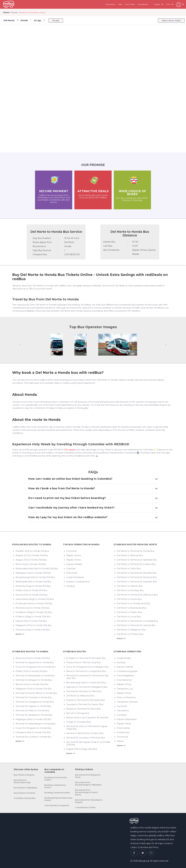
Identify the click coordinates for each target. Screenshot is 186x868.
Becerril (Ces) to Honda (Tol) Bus (32, 684)
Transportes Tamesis (127, 702)
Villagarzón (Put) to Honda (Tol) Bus (34, 625)
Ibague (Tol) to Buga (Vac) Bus (82, 749)
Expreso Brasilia (74, 564)
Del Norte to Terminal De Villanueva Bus (137, 595)
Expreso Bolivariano (127, 719)
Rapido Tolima (124, 724)
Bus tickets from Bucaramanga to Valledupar (88, 784)
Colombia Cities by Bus (25, 798)
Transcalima (123, 711)
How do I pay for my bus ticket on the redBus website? (93, 517)
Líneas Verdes (124, 658)
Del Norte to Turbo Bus (129, 569)
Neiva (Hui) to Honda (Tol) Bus (31, 564)
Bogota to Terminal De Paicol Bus (83, 709)
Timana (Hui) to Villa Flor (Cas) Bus (83, 662)
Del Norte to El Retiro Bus (130, 634)
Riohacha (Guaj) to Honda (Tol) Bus (33, 586)
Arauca (120, 741)
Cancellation (143, 4)
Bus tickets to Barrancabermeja (22, 781)
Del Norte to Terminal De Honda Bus (136, 551)
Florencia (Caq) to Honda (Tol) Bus (33, 630)
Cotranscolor (123, 732)
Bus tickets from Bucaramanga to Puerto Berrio (87, 792)
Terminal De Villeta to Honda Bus (32, 711)
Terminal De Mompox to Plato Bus (84, 691)
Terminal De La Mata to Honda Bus (33, 737)
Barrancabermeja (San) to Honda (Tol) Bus (37, 569)
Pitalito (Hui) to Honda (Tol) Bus (31, 590)
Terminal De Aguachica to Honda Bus (35, 662)
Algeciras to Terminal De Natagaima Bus (87, 687)
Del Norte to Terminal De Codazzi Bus (136, 564)
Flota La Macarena (126, 697)
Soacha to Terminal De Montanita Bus (86, 700)
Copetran (71, 569)
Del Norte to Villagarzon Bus (131, 630)
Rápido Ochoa (73, 555)
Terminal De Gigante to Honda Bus (33, 706)
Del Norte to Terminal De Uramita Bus (136, 625)
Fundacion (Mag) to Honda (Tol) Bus (34, 612)
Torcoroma (122, 737)
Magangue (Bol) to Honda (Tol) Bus (33, 719)
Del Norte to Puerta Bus (129, 599)
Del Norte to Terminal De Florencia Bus (137, 577)
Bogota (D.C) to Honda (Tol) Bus (32, 555)
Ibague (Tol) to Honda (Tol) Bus (31, 560)
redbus (9, 4)
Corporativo (110, 4)
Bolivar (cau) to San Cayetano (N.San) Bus (87, 718)
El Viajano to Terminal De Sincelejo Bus (86, 658)
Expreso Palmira (125, 667)
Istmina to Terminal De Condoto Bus (85, 733)
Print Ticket (130, 4)
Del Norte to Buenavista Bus (131, 608)
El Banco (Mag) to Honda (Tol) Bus (33, 617)
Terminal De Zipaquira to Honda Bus (34, 715)
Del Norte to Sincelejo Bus (130, 590)
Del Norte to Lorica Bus (129, 617)
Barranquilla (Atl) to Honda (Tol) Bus (33, 582)
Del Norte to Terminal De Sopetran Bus (137, 582)
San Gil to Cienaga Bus (78, 713)
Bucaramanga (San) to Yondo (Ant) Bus (86, 683)
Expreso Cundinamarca (78, 582)
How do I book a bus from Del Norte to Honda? (93, 488)
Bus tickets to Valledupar (26, 788)
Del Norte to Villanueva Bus (80, 696)
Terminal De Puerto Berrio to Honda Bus (36, 693)
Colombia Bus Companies (57, 805)
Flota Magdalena (125, 676)
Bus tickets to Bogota (24, 775)
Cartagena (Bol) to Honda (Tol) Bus (33, 732)
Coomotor (71, 551)
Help (120, 4)
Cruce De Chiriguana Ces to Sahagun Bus (87, 667)
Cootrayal (122, 715)
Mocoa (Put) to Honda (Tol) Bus (32, 595)
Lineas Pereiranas (75, 577)
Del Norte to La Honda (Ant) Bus (133, 603)
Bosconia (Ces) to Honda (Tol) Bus (33, 658)
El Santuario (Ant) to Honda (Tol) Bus (34, 603)
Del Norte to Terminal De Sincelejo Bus (137, 573)
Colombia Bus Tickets (85, 807)
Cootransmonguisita (127, 671)
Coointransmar (124, 680)
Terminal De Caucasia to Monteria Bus (86, 738)
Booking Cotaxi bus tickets (57, 793)
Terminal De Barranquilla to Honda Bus (35, 676)
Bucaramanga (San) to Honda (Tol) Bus (35, 577)
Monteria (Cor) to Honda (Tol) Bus (32, 608)
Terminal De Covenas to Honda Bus (34, 697)
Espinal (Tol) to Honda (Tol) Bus (31, 621)
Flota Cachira (123, 728)
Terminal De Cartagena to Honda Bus (35, 702)
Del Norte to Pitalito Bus (129, 612)
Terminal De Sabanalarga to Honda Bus (35, 724)
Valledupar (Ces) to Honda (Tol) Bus (33, 573)
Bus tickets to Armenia (24, 793)
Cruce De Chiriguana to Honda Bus (33, 728)
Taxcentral (122, 706)
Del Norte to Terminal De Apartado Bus (137, 560)
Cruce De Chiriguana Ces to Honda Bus (36, 667)
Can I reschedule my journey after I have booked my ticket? (93, 508)
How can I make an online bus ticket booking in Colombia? (93, 479)
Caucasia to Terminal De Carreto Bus (85, 704)
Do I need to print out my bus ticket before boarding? (93, 498)
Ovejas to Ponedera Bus (79, 722)
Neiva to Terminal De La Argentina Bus (86, 671)
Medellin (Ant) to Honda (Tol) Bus (32, 551)
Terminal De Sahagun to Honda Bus (34, 680)
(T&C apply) (70, 450)
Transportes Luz (125, 689)
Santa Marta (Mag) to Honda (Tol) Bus (35, 599)
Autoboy (71, 586)
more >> (20, 634)
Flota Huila (72, 573)
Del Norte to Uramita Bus (130, 586)
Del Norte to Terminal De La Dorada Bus (137, 621)
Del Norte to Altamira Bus (130, 555)
